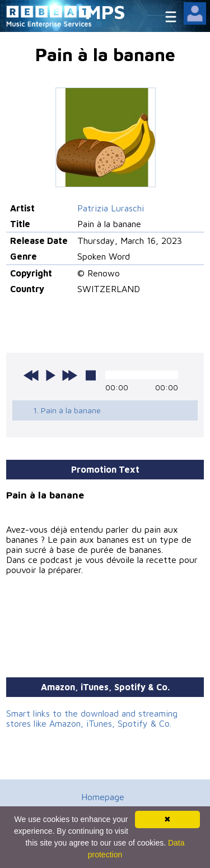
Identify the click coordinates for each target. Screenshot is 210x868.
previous (31, 375)
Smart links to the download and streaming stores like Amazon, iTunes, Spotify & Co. (92, 718)
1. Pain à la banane (67, 410)
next (69, 375)
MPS (105, 11)
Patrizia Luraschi (111, 208)
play (50, 375)
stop (91, 375)
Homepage (103, 797)
